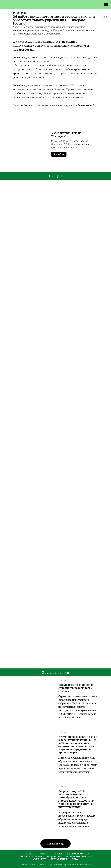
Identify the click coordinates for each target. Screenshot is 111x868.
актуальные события (79, 856)
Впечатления (59, 859)
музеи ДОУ (39, 859)
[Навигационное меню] (106, 5)
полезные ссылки (31, 856)
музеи (58, 854)
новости (44, 854)
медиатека (54, 856)
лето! (75, 859)
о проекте (28, 854)
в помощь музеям (78, 854)
